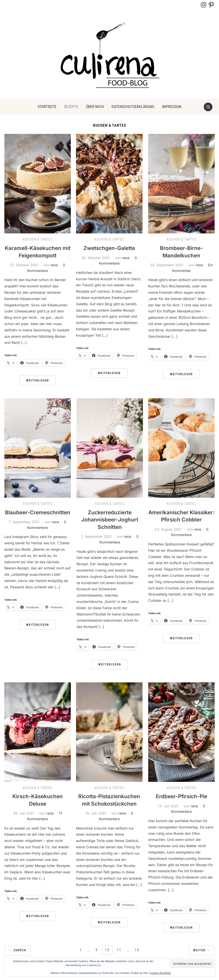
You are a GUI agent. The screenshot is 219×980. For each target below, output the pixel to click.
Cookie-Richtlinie (160, 973)
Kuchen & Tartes (38, 239)
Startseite (47, 107)
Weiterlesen (38, 380)
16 (137, 950)
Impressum (172, 107)
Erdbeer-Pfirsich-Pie (182, 796)
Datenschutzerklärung (133, 107)
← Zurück (18, 950)
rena (54, 265)
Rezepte (71, 107)
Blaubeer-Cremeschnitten (38, 512)
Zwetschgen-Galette (109, 248)
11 (119, 950)
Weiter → (202, 950)
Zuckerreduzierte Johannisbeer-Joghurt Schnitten (110, 520)
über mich (95, 107)
